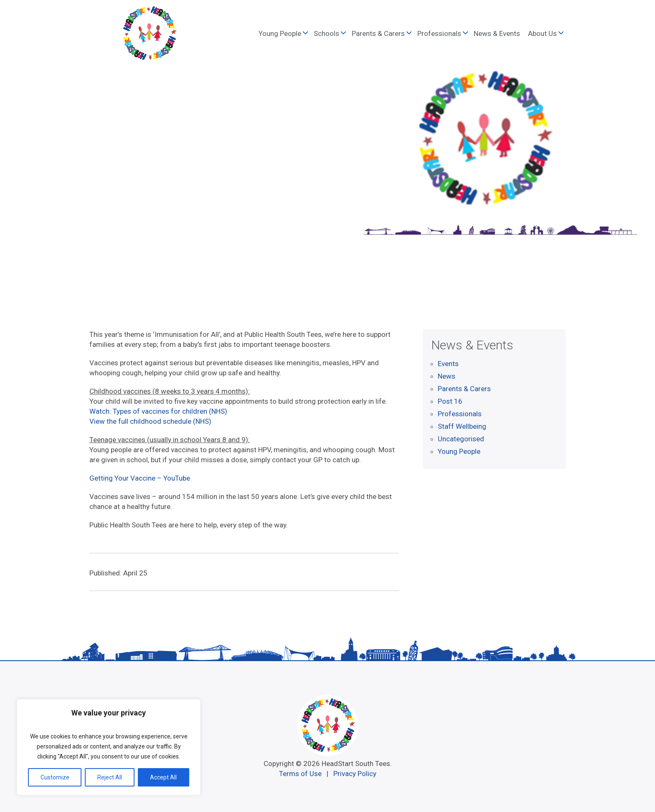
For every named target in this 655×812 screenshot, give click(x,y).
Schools (326, 33)
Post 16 (450, 401)
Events (448, 364)
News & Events (497, 33)
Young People (280, 33)
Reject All (110, 777)
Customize (55, 777)
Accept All (163, 777)
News (447, 376)
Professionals (439, 33)
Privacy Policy (355, 774)
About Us (542, 33)
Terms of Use (300, 774)
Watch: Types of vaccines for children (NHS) (158, 411)
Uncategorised (461, 439)
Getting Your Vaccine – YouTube (140, 478)
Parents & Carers (378, 33)
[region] (109, 747)
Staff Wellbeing (462, 426)
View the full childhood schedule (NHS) (150, 421)
